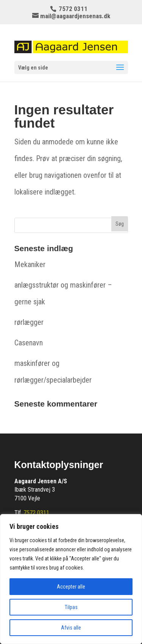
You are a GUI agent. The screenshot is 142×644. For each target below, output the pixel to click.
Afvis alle (71, 628)
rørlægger (29, 322)
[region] (71, 579)
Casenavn (29, 343)
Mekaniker (30, 264)
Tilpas (71, 607)
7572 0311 (36, 513)
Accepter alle (71, 587)
